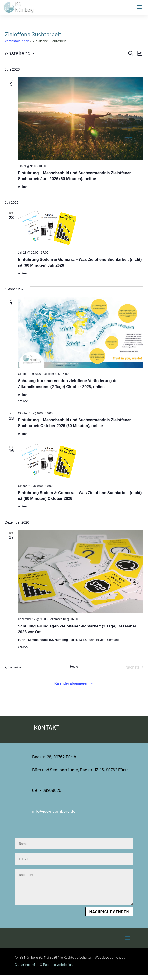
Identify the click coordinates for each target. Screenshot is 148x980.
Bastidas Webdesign (58, 965)
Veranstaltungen (17, 41)
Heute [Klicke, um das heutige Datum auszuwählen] (74, 667)
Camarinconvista (27, 965)
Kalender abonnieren (71, 683)
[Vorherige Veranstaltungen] (13, 667)
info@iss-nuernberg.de (54, 811)
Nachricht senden (109, 912)
